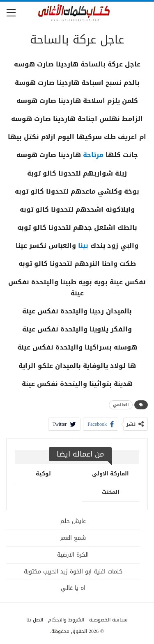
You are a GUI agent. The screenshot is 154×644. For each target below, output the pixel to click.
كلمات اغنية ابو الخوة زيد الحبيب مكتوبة (73, 572)
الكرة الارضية (73, 555)
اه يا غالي (73, 588)
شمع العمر (73, 538)
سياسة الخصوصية (108, 620)
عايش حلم (73, 521)
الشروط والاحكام (66, 620)
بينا (83, 245)
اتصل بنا (35, 620)
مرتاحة (93, 155)
